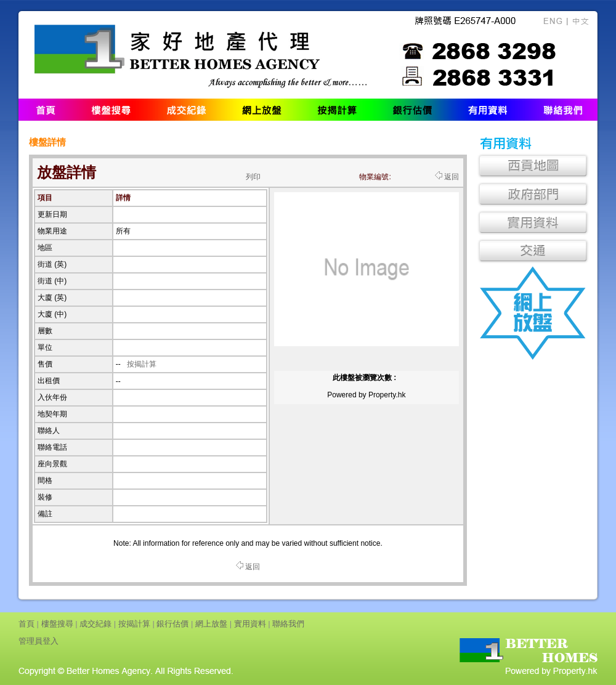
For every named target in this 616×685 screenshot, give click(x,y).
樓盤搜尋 (57, 624)
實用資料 (250, 624)
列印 (253, 177)
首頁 (26, 624)
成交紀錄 (95, 624)
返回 (447, 177)
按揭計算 (142, 364)
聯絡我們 (288, 624)
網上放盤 (211, 624)
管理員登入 (38, 641)
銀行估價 (172, 624)
